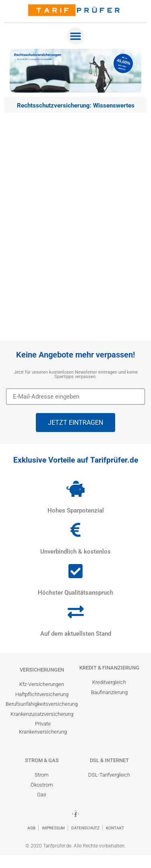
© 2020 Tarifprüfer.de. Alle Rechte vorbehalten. (75, 846)
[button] (76, 36)
